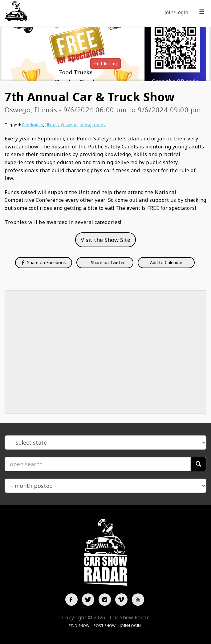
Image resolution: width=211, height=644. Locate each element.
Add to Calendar (166, 262)
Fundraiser (33, 125)
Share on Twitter (107, 262)
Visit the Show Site (105, 240)
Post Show (105, 626)
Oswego (69, 125)
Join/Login (176, 12)
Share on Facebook (44, 262)
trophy (99, 125)
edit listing (105, 63)
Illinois (52, 125)
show (85, 125)
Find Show (79, 626)
